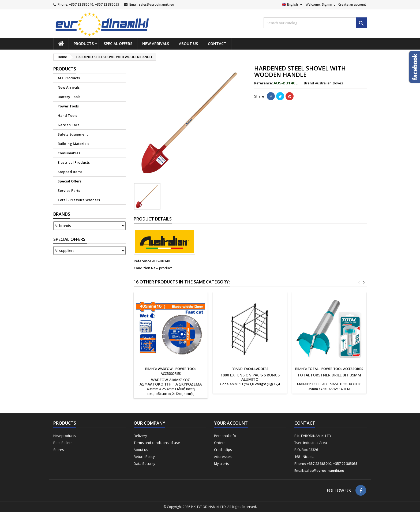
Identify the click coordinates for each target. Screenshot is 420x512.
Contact (217, 44)
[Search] (315, 23)
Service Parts (69, 190)
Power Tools (68, 106)
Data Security (145, 464)
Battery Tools (69, 97)
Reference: (263, 83)
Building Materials (73, 144)
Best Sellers (63, 443)
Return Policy (144, 457)
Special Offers (118, 44)
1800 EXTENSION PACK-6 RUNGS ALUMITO (250, 377)
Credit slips (223, 450)
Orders (220, 443)
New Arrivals (156, 44)
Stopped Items (70, 172)
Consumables (69, 153)
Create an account (352, 4)
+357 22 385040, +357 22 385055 (94, 4)
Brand (309, 83)
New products (65, 436)
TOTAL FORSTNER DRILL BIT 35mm (329, 375)
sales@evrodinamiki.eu (157, 4)
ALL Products (69, 78)
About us (188, 44)
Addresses (223, 457)
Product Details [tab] (153, 219)
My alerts (222, 464)
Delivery (140, 436)
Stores (59, 450)
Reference (142, 261)
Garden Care (69, 125)
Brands (62, 214)
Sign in (327, 4)
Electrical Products (74, 162)
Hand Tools (67, 115)
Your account (231, 423)
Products (84, 44)
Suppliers (70, 239)
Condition (142, 268)
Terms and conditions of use (157, 443)
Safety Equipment (73, 134)
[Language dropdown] (293, 5)
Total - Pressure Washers (79, 200)
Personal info (225, 436)
